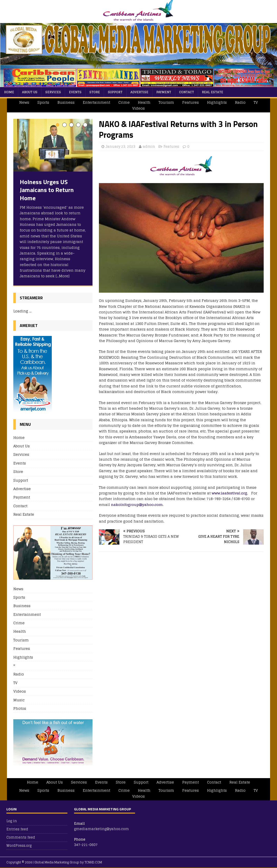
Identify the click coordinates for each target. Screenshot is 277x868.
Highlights (217, 102)
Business (66, 102)
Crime (124, 102)
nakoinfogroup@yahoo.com (137, 505)
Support (115, 92)
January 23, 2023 (120, 147)
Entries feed (17, 829)
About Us (30, 92)
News (24, 102)
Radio (240, 102)
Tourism (166, 102)
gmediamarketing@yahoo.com (101, 829)
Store (95, 92)
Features (191, 102)
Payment (164, 92)
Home (9, 92)
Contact (187, 92)
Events (75, 92)
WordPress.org (19, 846)
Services (53, 92)
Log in (12, 821)
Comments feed (21, 837)
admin (149, 147)
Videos (138, 108)
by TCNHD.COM (91, 862)
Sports (43, 102)
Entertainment (96, 102)
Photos (20, 708)
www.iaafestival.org (229, 493)
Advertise (139, 92)
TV (256, 102)
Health (144, 102)
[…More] (63, 276)
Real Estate (213, 92)
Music (19, 700)
